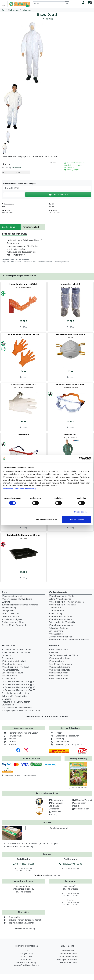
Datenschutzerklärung (26, 489)
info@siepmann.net (52, 875)
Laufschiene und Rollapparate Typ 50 (18, 690)
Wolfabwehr (54, 652)
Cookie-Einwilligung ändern (26, 965)
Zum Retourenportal (59, 828)
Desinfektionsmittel (11, 616)
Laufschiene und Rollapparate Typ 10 (18, 681)
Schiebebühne (8, 679)
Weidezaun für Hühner (59, 679)
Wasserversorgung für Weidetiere (17, 599)
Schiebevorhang (56, 631)
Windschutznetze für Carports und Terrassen (69, 640)
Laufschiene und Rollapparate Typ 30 (18, 684)
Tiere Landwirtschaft (11, 613)
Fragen (56, 733)
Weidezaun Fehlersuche (60, 667)
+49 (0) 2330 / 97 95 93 (70, 864)
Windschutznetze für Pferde (61, 596)
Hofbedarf (6, 655)
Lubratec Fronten (57, 611)
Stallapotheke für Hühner (13, 622)
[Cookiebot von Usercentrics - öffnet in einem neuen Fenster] (81, 459)
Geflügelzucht (8, 611)
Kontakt (9, 739)
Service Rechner (81, 809)
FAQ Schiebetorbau (10, 670)
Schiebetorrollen (9, 676)
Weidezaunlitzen (56, 661)
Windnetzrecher (56, 634)
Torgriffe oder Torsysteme (61, 664)
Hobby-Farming (9, 608)
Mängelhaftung (26, 954)
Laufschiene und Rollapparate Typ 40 (18, 687)
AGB (26, 951)
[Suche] (49, 3)
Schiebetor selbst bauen (13, 673)
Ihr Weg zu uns (12, 736)
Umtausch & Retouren (68, 956)
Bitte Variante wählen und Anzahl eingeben (20, 184)
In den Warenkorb (58, 195)
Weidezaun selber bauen (60, 658)
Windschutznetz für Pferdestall (63, 605)
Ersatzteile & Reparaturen (64, 736)
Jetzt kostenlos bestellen (78, 788)
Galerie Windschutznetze (60, 599)
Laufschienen (8, 705)
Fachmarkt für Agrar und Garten (20, 733)
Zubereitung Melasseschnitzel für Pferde (20, 605)
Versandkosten (16, 168)
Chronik (9, 742)
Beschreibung (10, 227)
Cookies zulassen (77, 519)
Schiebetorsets (8, 658)
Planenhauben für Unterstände (16, 652)
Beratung (57, 739)
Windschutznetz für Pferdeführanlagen (66, 602)
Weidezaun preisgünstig (60, 670)
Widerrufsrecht (26, 956)
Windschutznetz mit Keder (61, 619)
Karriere (9, 744)
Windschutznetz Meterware (61, 625)
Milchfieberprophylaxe (12, 619)
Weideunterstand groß (12, 596)
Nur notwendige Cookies (47, 519)
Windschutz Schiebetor (12, 664)
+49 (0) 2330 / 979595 (23, 864)
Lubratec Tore (55, 608)
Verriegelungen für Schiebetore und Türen (21, 711)
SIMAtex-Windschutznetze (60, 637)
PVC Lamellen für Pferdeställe (62, 622)
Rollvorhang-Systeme (58, 628)
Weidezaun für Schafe (59, 676)
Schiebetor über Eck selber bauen (17, 649)
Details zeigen (80, 512)
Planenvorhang (56, 613)
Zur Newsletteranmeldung (23, 928)
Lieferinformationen (68, 954)
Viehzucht (6, 699)
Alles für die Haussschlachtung (16, 693)
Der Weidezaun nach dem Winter (64, 655)
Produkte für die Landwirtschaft (16, 702)
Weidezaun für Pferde (59, 673)
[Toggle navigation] (4, 4)
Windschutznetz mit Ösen (60, 616)
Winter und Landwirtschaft (14, 661)
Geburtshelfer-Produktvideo (14, 696)
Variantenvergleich (33, 227)
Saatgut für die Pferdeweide (14, 625)
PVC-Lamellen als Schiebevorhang (17, 708)
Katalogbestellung (78, 758)
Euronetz (6, 602)
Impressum (8, 489)
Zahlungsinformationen (68, 959)
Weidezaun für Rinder (59, 649)
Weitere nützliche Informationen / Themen (47, 716)
